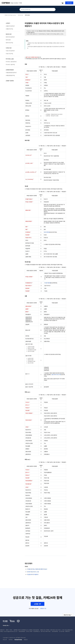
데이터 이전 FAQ (9, 43)
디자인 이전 (9, 48)
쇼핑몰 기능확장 (10, 81)
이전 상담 (69, 3)
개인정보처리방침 (18, 640)
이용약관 (11, 640)
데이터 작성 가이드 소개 (33, 572)
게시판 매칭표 (47, 232)
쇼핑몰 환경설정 (10, 70)
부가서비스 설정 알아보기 (11, 62)
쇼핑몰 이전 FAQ (9, 29)
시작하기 (8, 23)
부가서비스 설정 (10, 59)
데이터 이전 (20, 15)
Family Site (7, 625)
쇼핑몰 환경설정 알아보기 (11, 73)
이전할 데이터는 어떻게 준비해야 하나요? (37, 569)
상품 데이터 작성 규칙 (56, 375)
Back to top (68, 615)
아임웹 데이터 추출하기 (33, 574)
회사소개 (5, 640)
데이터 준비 (27, 15)
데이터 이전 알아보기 (10, 37)
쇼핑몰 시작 (37, 604)
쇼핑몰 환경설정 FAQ (10, 75)
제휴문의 (26, 640)
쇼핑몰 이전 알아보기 (10, 26)
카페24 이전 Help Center (10, 15)
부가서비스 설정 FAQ (10, 64)
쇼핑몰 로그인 (43, 608)
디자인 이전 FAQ (9, 54)
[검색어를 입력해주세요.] (37, 9)
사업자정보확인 (55, 631)
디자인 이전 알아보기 (10, 51)
